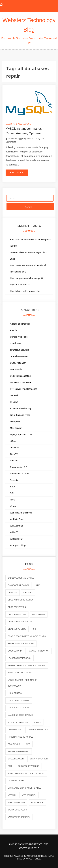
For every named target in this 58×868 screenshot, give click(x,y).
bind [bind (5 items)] (38, 585)
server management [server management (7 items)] (19, 752)
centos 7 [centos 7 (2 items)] (28, 593)
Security (14, 480)
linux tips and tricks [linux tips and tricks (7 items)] (19, 708)
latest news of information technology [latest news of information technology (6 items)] (23, 683)
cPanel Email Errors (20, 350)
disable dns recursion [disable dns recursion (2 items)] (20, 622)
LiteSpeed (15, 422)
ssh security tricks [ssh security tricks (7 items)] (29, 766)
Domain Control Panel (21, 382)
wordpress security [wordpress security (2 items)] (19, 817)
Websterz (12, 139)
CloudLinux (15, 343)
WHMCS (14, 532)
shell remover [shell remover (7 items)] (16, 759)
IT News (14, 402)
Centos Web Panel (19, 337)
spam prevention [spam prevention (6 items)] (39, 759)
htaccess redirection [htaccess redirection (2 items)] (19, 658)
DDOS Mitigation (18, 363)
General (14, 395)
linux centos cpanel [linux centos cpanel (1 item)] (19, 701)
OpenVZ (14, 454)
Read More (17, 173)
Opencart (15, 448)
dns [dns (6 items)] (34, 629)
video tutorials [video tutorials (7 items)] (16, 781)
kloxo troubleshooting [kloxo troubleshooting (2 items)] (21, 673)
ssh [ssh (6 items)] (10, 766)
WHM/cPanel (16, 526)
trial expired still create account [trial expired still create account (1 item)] (26, 773)
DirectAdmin (16, 369)
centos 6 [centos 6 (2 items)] (13, 593)
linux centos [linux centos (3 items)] (15, 693)
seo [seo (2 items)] (28, 744)
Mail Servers (16, 428)
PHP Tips (15, 461)
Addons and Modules (20, 324)
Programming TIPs (19, 467)
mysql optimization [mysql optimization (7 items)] (18, 722)
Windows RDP (17, 539)
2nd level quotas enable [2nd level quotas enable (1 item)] (21, 578)
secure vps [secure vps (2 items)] (14, 744)
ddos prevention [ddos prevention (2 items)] (17, 607)
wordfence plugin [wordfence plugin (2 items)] (18, 810)
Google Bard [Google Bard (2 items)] (15, 651)
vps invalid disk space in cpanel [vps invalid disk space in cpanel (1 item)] (24, 788)
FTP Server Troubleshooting (24, 389)
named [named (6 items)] (38, 722)
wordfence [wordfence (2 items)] (37, 803)
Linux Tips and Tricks (18, 124)
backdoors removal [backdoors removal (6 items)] (19, 585)
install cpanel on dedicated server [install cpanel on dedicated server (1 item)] (27, 665)
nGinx (13, 441)
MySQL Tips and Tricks (21, 435)
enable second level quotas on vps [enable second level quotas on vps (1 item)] (27, 636)
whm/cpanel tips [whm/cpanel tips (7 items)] (16, 803)
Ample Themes (33, 859)
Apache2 (14, 330)
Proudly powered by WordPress (22, 856)
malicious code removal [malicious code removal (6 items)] (21, 715)
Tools (13, 500)
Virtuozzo (15, 506)
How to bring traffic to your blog (25, 291)
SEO (12, 487)
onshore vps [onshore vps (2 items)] (15, 730)
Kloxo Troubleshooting (21, 408)
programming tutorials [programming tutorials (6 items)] (21, 737)
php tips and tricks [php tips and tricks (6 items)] (38, 730)
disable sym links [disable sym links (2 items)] (17, 629)
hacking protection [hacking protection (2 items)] (39, 651)
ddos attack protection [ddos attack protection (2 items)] (21, 600)
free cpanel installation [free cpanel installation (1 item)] (21, 644)
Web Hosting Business (21, 513)
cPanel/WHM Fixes (19, 356)
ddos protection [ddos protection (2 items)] (17, 614)
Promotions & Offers (20, 474)
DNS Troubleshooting (20, 376)
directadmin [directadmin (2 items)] (39, 614)
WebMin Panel (17, 519)
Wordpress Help (18, 545)
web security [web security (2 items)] (29, 795)
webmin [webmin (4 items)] (12, 795)
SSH (12, 493)
